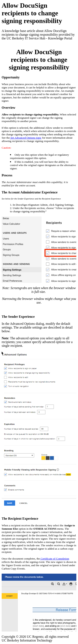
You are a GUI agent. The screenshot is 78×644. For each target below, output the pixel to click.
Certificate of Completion (54, 559)
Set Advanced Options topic (26, 138)
